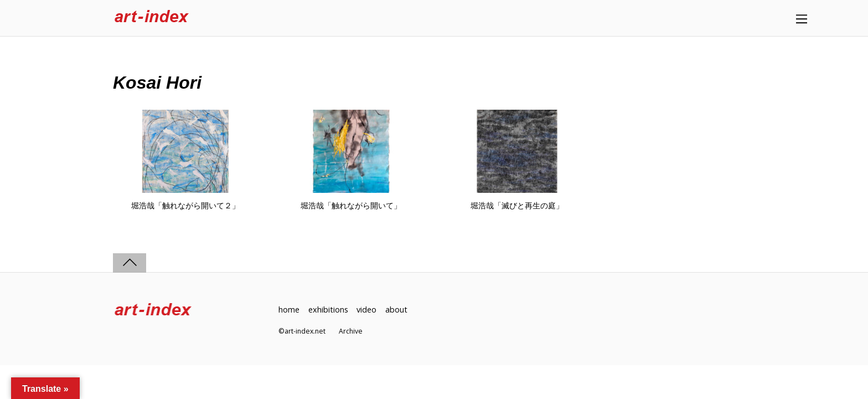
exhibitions (328, 310)
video (366, 310)
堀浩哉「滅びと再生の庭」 (517, 206)
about (396, 310)
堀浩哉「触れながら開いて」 (351, 206)
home (289, 310)
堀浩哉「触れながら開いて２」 (185, 206)
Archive (351, 331)
